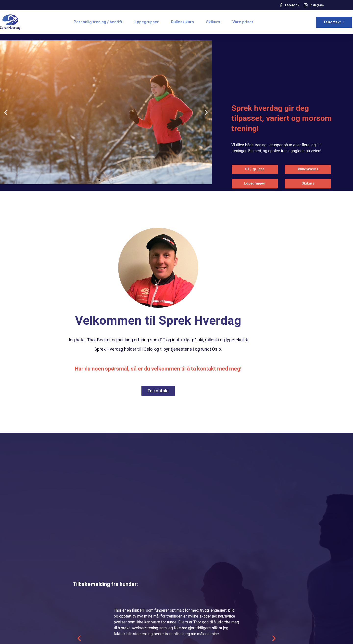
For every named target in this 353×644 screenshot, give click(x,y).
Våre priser (243, 22)
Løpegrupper (147, 22)
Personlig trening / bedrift (98, 22)
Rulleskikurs (183, 22)
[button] (99, 181)
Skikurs (213, 22)
